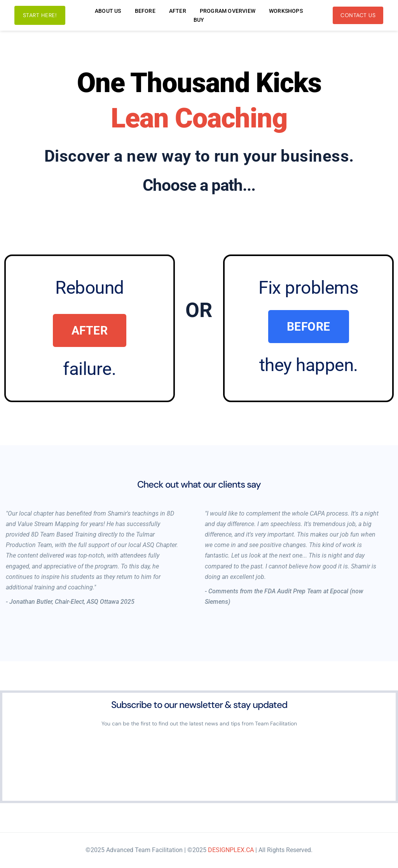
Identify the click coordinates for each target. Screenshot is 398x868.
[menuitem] (108, 11)
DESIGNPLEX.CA (231, 850)
